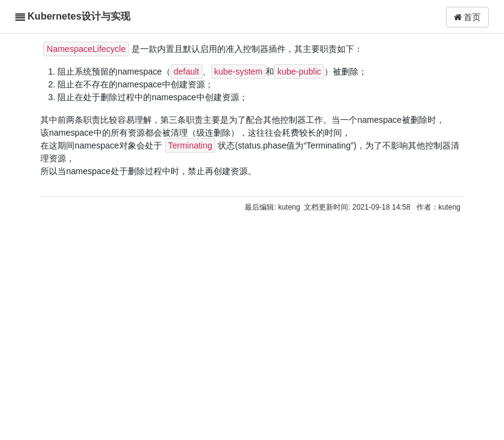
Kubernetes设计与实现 (79, 16)
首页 (468, 17)
